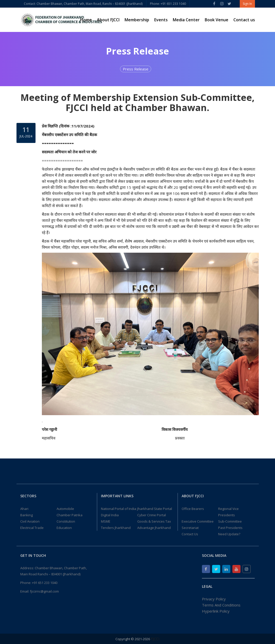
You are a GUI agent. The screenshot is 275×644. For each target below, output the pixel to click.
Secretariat (190, 528)
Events (161, 20)
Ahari (24, 509)
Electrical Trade (32, 528)
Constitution (66, 521)
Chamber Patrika (70, 515)
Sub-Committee (230, 521)
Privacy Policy (214, 599)
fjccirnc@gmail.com (44, 591)
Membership (137, 20)
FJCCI (155, 639)
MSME (106, 521)
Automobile (65, 509)
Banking (27, 515)
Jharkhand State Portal (155, 509)
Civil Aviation (30, 521)
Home (86, 20)
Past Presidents (230, 528)
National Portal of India (119, 509)
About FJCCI (108, 20)
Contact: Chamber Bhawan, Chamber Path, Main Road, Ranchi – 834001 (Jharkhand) (83, 4)
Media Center (186, 20)
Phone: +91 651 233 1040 (168, 4)
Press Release (136, 69)
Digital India (110, 515)
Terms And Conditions (221, 605)
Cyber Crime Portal (152, 515)
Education (64, 528)
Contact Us (190, 534)
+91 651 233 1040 (45, 583)
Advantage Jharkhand (154, 528)
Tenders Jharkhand (116, 528)
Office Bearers (193, 509)
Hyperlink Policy (216, 611)
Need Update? (229, 534)
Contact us (244, 20)
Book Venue (217, 20)
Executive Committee (198, 521)
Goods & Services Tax (154, 521)
